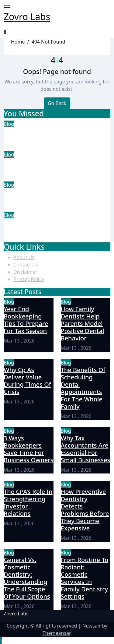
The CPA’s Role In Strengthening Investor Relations (28, 503)
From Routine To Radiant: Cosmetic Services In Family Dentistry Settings (85, 578)
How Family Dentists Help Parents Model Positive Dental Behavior (56, 166)
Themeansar (56, 633)
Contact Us (26, 265)
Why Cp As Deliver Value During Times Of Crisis (53, 196)
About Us (24, 257)
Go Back (57, 103)
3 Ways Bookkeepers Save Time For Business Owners (28, 449)
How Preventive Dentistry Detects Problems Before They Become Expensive (85, 510)
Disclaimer (25, 272)
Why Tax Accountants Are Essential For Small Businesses (86, 449)
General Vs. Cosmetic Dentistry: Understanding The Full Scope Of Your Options (27, 578)
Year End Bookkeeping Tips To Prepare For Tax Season (50, 135)
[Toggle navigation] (7, 6)
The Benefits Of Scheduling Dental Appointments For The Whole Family (57, 230)
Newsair (92, 626)
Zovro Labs (27, 17)
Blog (9, 124)
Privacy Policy (29, 279)
